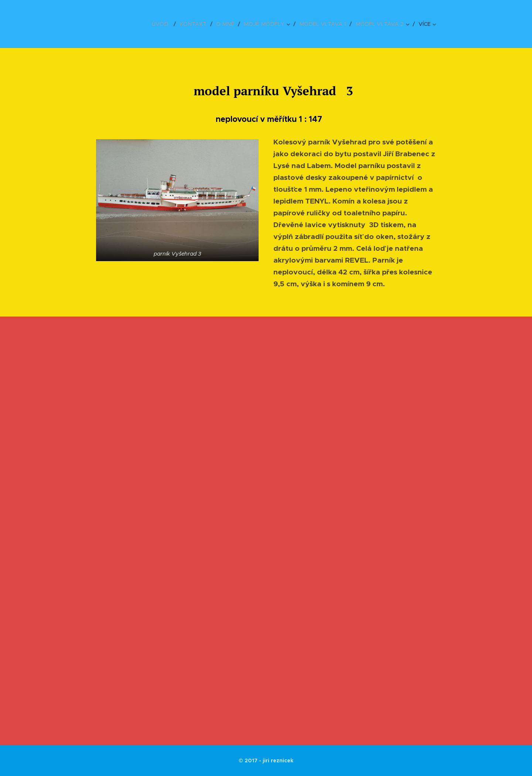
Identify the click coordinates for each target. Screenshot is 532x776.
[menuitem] (173, 24)
